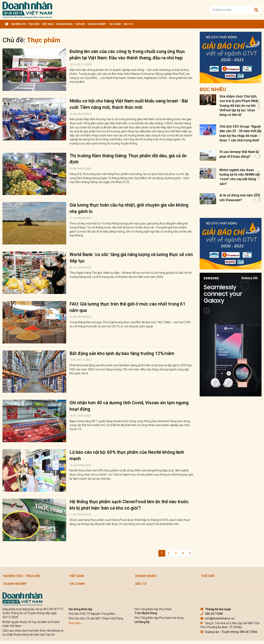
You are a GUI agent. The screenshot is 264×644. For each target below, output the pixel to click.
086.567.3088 (212, 614)
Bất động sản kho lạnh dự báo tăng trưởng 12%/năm (122, 353)
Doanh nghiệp (97, 24)
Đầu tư (128, 24)
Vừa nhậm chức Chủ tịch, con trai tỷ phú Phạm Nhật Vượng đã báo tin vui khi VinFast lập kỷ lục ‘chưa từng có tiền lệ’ (239, 106)
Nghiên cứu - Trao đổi (25, 24)
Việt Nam (48, 24)
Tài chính (115, 24)
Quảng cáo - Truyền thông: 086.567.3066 (229, 632)
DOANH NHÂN (64, 24)
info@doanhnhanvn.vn (217, 618)
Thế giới (80, 24)
